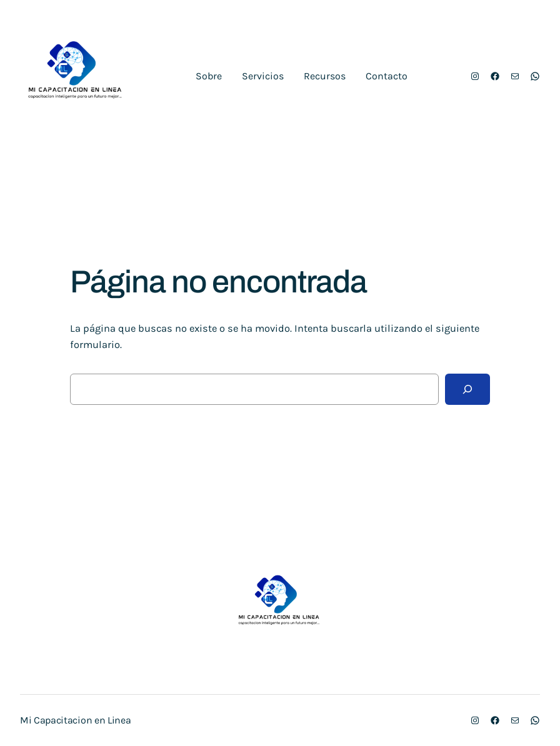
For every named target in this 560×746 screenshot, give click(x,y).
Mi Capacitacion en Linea (75, 720)
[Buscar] (467, 389)
